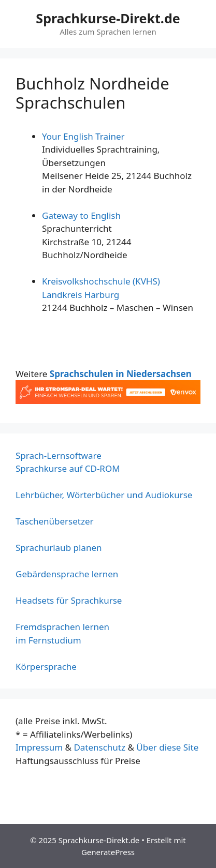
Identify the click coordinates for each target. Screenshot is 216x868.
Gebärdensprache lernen (67, 574)
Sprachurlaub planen (59, 548)
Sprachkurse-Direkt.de (108, 18)
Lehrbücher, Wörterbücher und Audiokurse (104, 495)
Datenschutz (99, 747)
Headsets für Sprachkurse (69, 600)
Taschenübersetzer (55, 521)
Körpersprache (46, 667)
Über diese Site (167, 747)
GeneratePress (108, 852)
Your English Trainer (83, 136)
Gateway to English (81, 215)
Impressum (39, 747)
